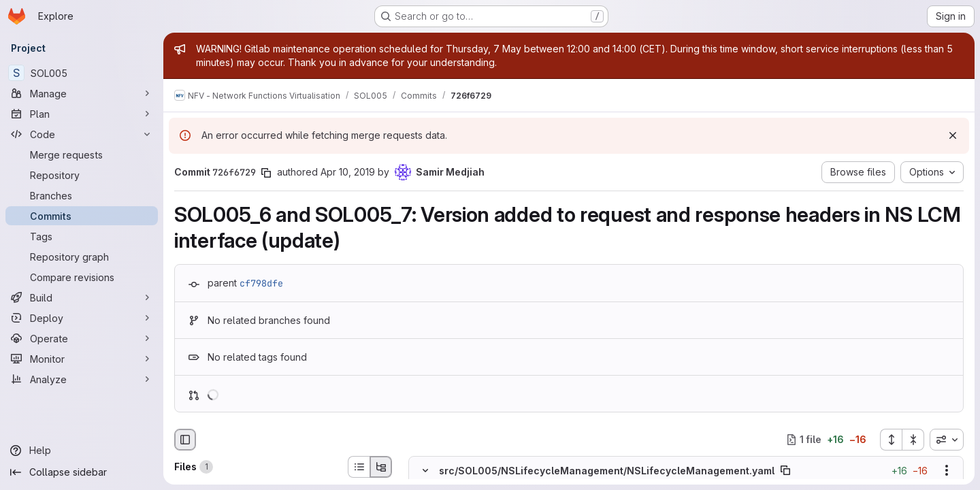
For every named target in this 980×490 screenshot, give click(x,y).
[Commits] (82, 216)
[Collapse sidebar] (82, 472)
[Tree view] (381, 467)
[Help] (82, 451)
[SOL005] (82, 73)
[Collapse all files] (913, 440)
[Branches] (82, 195)
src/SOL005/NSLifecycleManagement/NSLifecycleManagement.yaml (607, 471)
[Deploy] (82, 318)
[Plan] (82, 114)
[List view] (359, 467)
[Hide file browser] (185, 440)
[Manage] (82, 93)
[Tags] (82, 236)
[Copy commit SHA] (266, 173)
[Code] (82, 134)
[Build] (82, 297)
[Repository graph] (82, 257)
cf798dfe (261, 283)
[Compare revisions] (82, 277)
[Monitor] (82, 359)
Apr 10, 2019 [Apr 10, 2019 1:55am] (348, 172)
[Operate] (82, 338)
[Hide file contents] (425, 470)
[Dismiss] (953, 135)
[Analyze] (82, 379)
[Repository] (82, 175)
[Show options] (947, 470)
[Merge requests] (82, 154)
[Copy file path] (785, 470)
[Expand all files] (891, 440)
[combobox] (947, 440)
